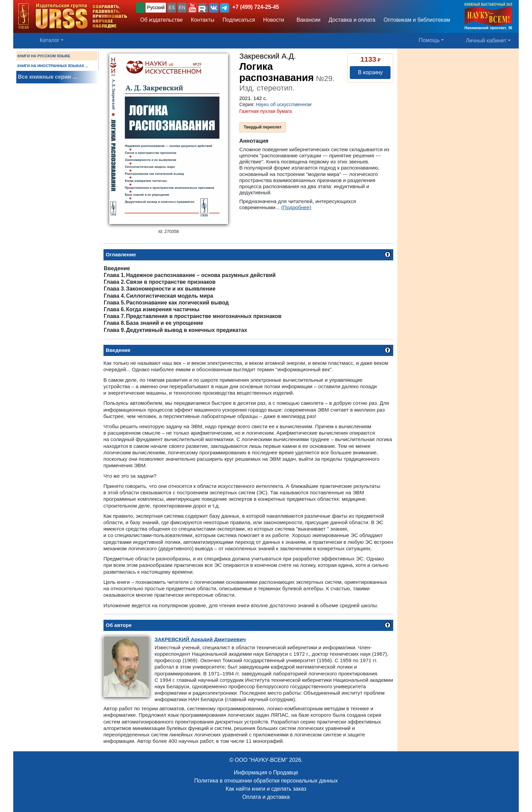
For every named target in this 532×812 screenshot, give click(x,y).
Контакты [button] (203, 20)
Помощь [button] (429, 40)
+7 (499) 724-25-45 (256, 7)
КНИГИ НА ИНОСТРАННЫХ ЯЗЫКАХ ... (53, 66)
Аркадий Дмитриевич (200, 639)
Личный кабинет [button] (486, 41)
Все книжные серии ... (47, 77)
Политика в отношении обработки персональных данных (266, 781)
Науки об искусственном (284, 104)
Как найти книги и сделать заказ (266, 789)
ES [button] (172, 7)
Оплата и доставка (266, 797)
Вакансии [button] (307, 20)
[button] (192, 8)
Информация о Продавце (266, 773)
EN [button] (182, 7)
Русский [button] (156, 7)
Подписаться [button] (239, 20)
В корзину (370, 72)
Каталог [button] (50, 40)
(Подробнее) (296, 207)
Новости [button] (274, 20)
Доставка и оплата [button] (352, 20)
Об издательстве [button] (161, 20)
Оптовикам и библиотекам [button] (417, 20)
